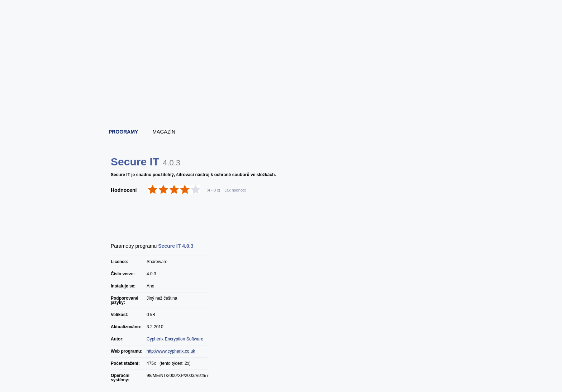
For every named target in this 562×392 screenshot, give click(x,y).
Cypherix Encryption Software (175, 339)
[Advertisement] (281, 104)
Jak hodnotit (235, 190)
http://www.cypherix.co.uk (171, 351)
